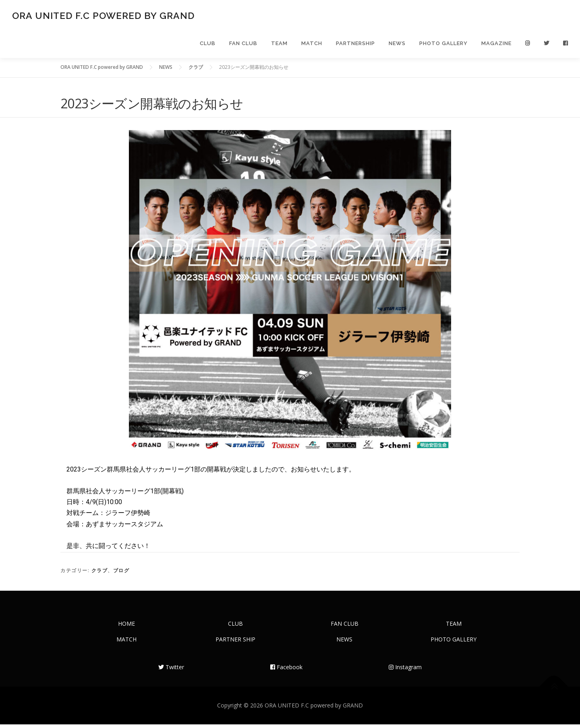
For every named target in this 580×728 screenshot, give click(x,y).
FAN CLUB (243, 45)
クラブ (100, 574)
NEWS (397, 45)
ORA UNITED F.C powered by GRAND (103, 16)
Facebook (286, 671)
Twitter (171, 671)
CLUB (208, 45)
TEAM (279, 45)
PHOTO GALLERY (443, 45)
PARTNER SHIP (235, 643)
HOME (126, 627)
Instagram (405, 671)
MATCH (312, 45)
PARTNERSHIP (355, 45)
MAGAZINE (496, 45)
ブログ (121, 574)
